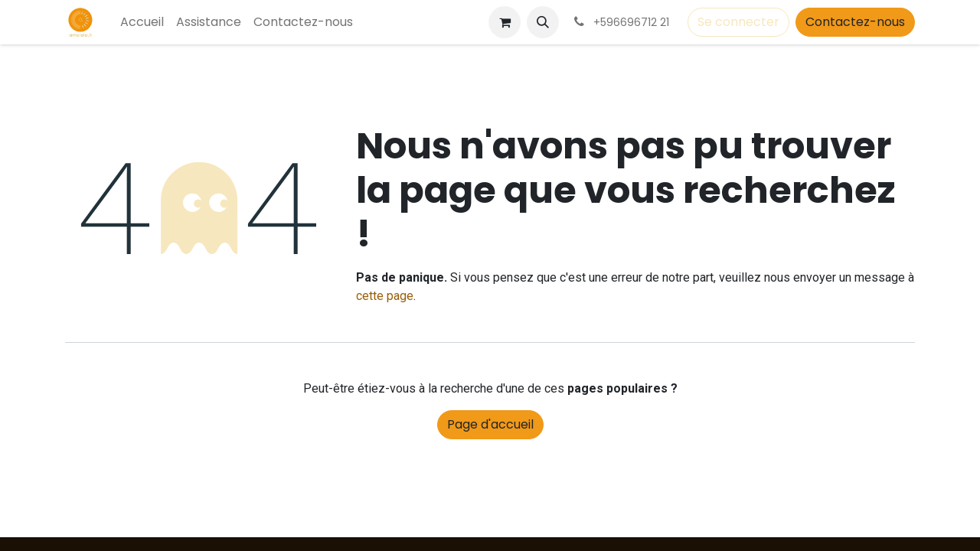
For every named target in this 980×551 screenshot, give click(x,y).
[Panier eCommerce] (505, 22)
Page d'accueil (490, 424)
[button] (543, 22)
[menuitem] (142, 22)
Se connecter (738, 22)
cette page (385, 296)
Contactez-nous (855, 22)
